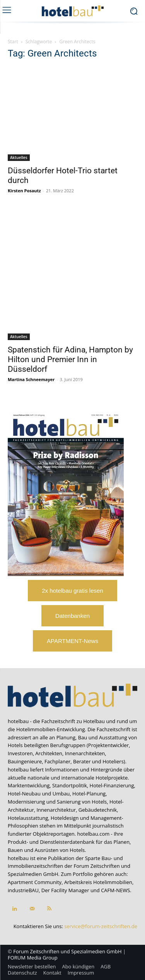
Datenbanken (72, 616)
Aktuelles (19, 157)
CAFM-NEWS (115, 890)
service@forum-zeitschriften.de (101, 926)
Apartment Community (35, 882)
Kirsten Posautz (24, 191)
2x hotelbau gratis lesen (72, 591)
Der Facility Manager (65, 890)
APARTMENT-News (72, 641)
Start (13, 42)
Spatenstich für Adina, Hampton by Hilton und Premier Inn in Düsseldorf (70, 359)
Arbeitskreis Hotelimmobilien (98, 882)
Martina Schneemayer (31, 379)
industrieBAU (23, 890)
